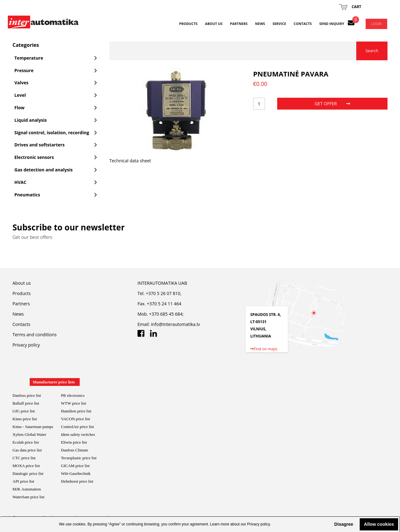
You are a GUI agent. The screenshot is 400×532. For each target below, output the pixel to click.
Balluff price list (26, 403)
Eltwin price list (74, 442)
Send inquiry (332, 24)
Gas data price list (27, 450)
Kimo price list (25, 419)
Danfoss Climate (75, 450)
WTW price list (74, 403)
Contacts (303, 24)
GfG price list (24, 411)
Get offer (332, 103)
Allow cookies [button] (379, 524)
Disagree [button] (344, 524)
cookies (79, 524)
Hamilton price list (76, 411)
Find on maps (264, 349)
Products (188, 24)
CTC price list (24, 458)
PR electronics (73, 395)
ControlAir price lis (77, 427)
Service (279, 24)
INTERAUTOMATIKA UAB (162, 283)
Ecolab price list (26, 442)
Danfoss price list (27, 395)
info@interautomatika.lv (175, 324)
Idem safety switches (78, 434)
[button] (329, 524)
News (260, 24)
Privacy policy (258, 524)
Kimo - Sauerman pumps (33, 427)
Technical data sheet (130, 161)
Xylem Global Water (29, 434)
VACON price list (75, 419)
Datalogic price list (28, 473)
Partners (239, 24)
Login (376, 24)
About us (214, 24)
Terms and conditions (35, 335)
